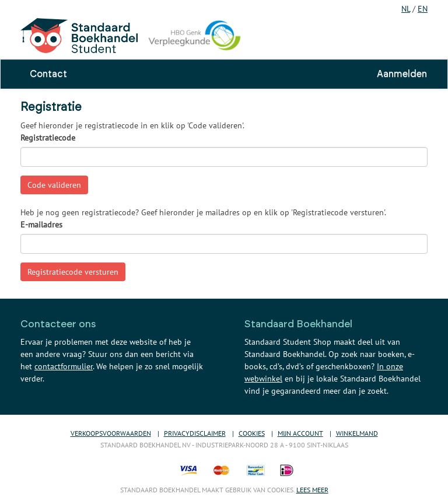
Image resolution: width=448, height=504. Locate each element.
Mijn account (300, 433)
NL (406, 9)
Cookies (252, 433)
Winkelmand (357, 433)
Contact (48, 74)
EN (423, 9)
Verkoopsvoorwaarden (111, 433)
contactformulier (64, 366)
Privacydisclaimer (195, 433)
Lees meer (312, 490)
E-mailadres (41, 225)
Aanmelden (402, 74)
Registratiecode (48, 138)
